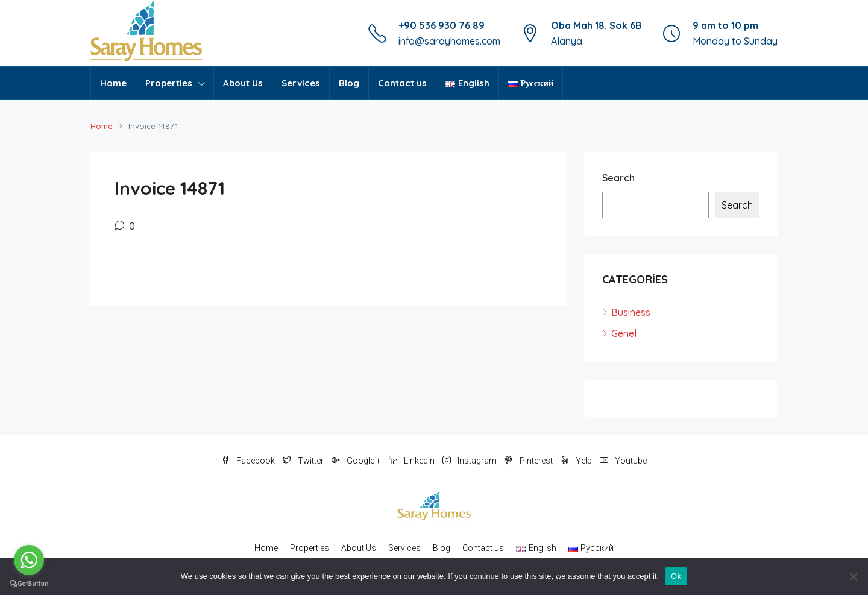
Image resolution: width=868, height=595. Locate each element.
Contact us (402, 83)
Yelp (577, 461)
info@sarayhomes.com (449, 41)
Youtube (623, 461)
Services (301, 83)
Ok (676, 576)
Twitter (304, 461)
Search (618, 178)
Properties (169, 83)
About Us (243, 83)
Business (631, 312)
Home (113, 83)
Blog (349, 83)
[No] (853, 576)
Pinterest (530, 461)
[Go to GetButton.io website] (29, 583)
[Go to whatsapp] (29, 560)
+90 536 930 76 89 (442, 25)
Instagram (470, 461)
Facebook (249, 461)
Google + (357, 461)
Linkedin (413, 461)
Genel (624, 333)
